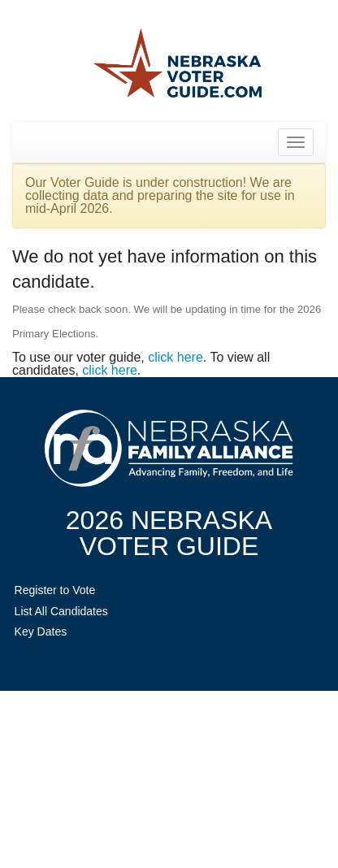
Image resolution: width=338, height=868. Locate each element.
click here (175, 357)
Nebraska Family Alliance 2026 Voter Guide (177, 65)
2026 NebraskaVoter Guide (169, 533)
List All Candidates (61, 611)
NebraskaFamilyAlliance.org (169, 448)
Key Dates (41, 631)
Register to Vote (55, 590)
